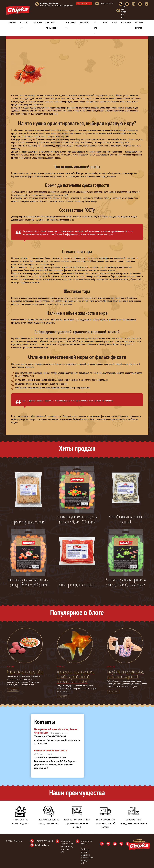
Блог (115, 23)
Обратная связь (84, 4)
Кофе (105, 23)
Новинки (37, 23)
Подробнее (13, 690)
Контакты (71, 25)
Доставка (85, 23)
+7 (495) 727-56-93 (44, 841)
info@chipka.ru (107, 3)
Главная (12, 23)
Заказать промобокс (52, 25)
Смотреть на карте (60, 733)
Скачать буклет (139, 25)
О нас (95, 28)
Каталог (24, 25)
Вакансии (126, 23)
